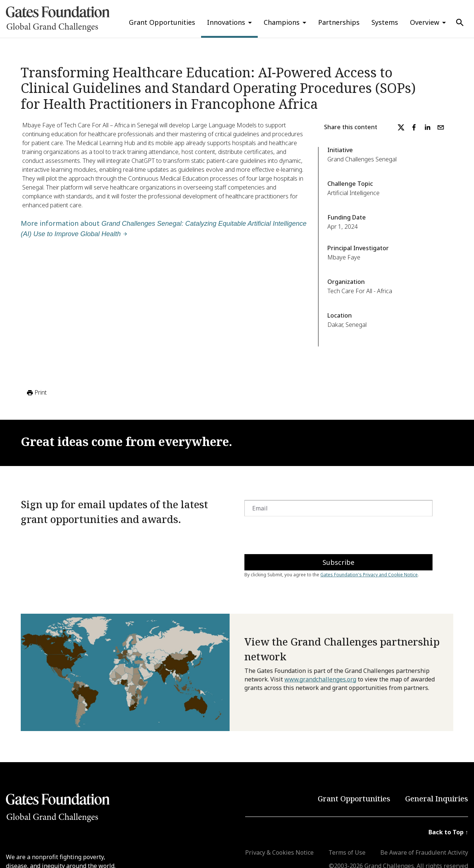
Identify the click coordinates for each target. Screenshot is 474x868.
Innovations (226, 22)
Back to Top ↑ (448, 832)
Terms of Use (347, 852)
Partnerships (339, 22)
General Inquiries (437, 799)
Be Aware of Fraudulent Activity (424, 852)
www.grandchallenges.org (320, 679)
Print (36, 393)
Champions (282, 22)
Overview (425, 22)
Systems (385, 22)
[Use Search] (460, 23)
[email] (441, 127)
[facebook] (414, 127)
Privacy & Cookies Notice (279, 852)
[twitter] (401, 127)
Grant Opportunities (162, 22)
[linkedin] (427, 127)
